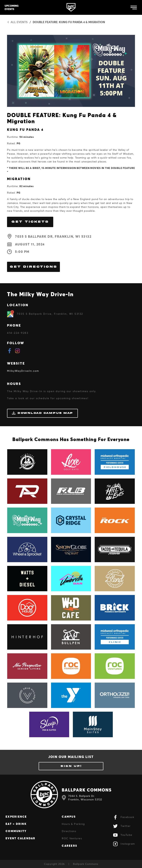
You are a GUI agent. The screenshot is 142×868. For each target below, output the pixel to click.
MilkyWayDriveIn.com (23, 371)
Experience (16, 817)
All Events (17, 22)
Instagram (124, 844)
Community (16, 831)
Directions (69, 831)
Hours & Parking (73, 824)
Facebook (124, 817)
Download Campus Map (42, 413)
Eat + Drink (16, 824)
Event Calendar (21, 838)
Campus (69, 817)
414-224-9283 (18, 333)
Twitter (122, 826)
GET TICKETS (30, 222)
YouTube (123, 835)
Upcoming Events (12, 7)
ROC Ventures (72, 838)
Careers (69, 846)
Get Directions (33, 267)
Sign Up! (71, 766)
